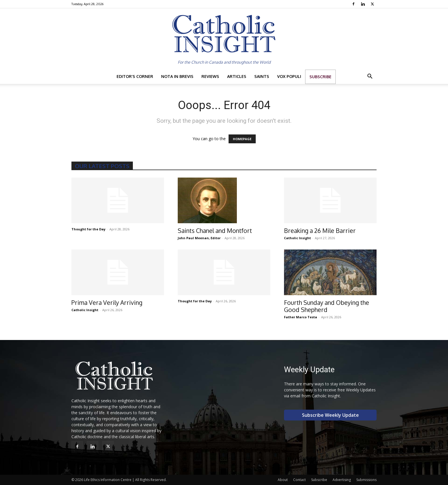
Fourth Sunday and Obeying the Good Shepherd (327, 306)
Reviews (210, 76)
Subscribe (320, 77)
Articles (237, 76)
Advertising (342, 480)
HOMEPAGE (242, 139)
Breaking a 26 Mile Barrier (320, 231)
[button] (370, 77)
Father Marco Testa (301, 317)
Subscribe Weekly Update (330, 415)
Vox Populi (289, 76)
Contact (299, 480)
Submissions (366, 480)
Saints (262, 76)
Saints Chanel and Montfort (215, 231)
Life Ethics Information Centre (108, 480)
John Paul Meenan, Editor (199, 238)
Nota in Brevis (177, 76)
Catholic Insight (297, 238)
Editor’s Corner (135, 76)
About (283, 480)
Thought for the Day (88, 229)
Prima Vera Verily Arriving (107, 302)
